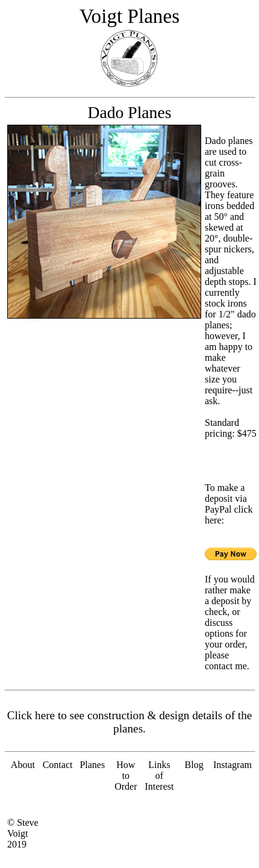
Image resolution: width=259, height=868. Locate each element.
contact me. (227, 666)
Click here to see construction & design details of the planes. (130, 722)
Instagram (232, 765)
